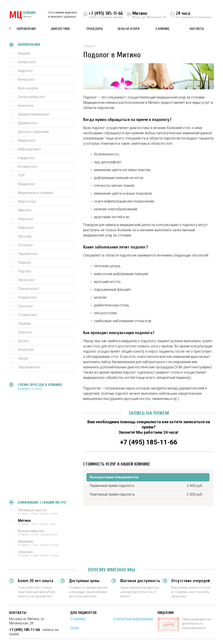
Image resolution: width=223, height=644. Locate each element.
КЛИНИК (22, 15)
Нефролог (26, 228)
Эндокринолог (29, 367)
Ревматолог (28, 297)
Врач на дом (28, 88)
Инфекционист (29, 149)
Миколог (25, 210)
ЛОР (21, 175)
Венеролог (27, 79)
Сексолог (26, 306)
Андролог (26, 71)
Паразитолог (28, 254)
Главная (89, 46)
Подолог (25, 271)
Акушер (24, 53)
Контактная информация (133, 619)
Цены (74, 628)
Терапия (24, 324)
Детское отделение (33, 132)
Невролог (26, 219)
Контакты (197, 29)
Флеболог (26, 350)
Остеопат (25, 245)
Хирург (23, 358)
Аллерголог (27, 62)
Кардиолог (27, 158)
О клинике (163, 29)
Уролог (24, 341)
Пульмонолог (29, 289)
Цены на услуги (128, 29)
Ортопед (25, 236)
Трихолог (25, 332)
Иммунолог (27, 140)
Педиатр (24, 263)
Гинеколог (26, 106)
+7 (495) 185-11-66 (106, 13)
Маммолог (26, 184)
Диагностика (60, 29)
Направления (26, 29)
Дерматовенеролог (34, 114)
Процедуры (95, 29)
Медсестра (27, 201)
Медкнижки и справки (35, 193)
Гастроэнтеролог (32, 97)
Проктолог (26, 280)
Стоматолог (28, 315)
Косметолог (28, 167)
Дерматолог (28, 123)
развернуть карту (30, 388)
